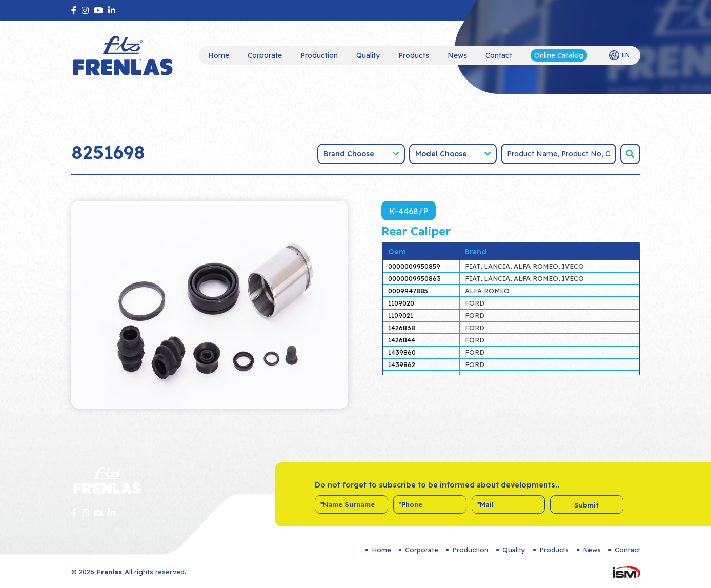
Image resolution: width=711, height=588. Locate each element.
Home (219, 55)
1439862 (402, 364)
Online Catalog (559, 55)
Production (319, 55)
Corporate (265, 55)
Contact (499, 55)
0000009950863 (414, 278)
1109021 (401, 315)
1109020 (401, 303)
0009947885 (408, 291)
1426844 (402, 340)
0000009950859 (414, 266)
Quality (368, 55)
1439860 (402, 352)
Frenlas (109, 572)
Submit (586, 505)
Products (414, 55)
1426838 (402, 328)
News (457, 55)
